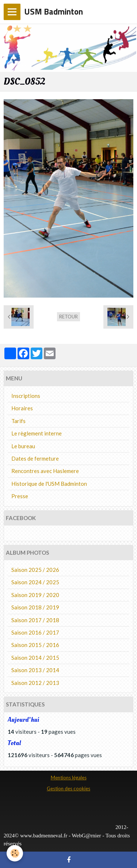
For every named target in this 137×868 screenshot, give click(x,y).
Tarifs (18, 421)
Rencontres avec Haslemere (45, 471)
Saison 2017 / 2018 (35, 620)
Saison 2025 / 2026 (35, 570)
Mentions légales (69, 778)
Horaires (22, 408)
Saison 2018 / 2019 (35, 607)
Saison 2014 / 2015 (35, 658)
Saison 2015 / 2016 (35, 645)
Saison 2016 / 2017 (35, 632)
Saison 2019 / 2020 (35, 595)
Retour (68, 317)
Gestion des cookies (68, 788)
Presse (20, 496)
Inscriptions (26, 396)
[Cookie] (15, 853)
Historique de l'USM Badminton (49, 484)
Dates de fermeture (35, 458)
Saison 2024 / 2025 (35, 582)
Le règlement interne (37, 433)
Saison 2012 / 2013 (35, 683)
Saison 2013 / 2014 (35, 670)
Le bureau (23, 446)
